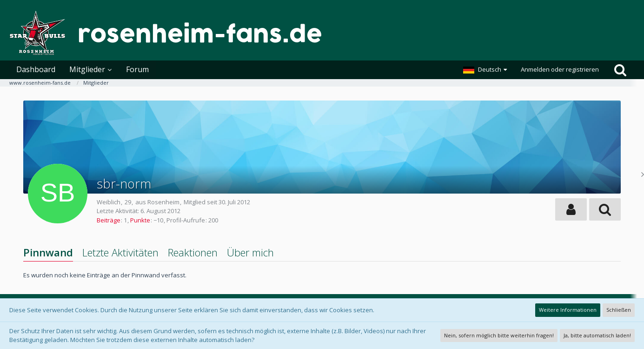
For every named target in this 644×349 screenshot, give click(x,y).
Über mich (250, 252)
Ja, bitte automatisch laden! (597, 335)
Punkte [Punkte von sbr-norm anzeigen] (140, 220)
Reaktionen (193, 252)
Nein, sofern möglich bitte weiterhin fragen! (499, 335)
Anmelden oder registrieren (560, 69)
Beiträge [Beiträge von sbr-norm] (109, 220)
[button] (485, 70)
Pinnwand (48, 252)
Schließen (619, 310)
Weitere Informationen (568, 310)
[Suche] (620, 70)
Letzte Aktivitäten (120, 252)
